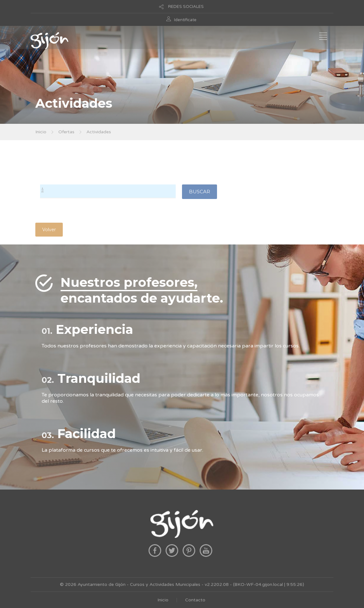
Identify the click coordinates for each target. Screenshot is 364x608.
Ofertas (66, 132)
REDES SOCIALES (186, 7)
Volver (49, 230)
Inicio (41, 132)
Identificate (185, 20)
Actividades (99, 132)
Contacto (195, 600)
